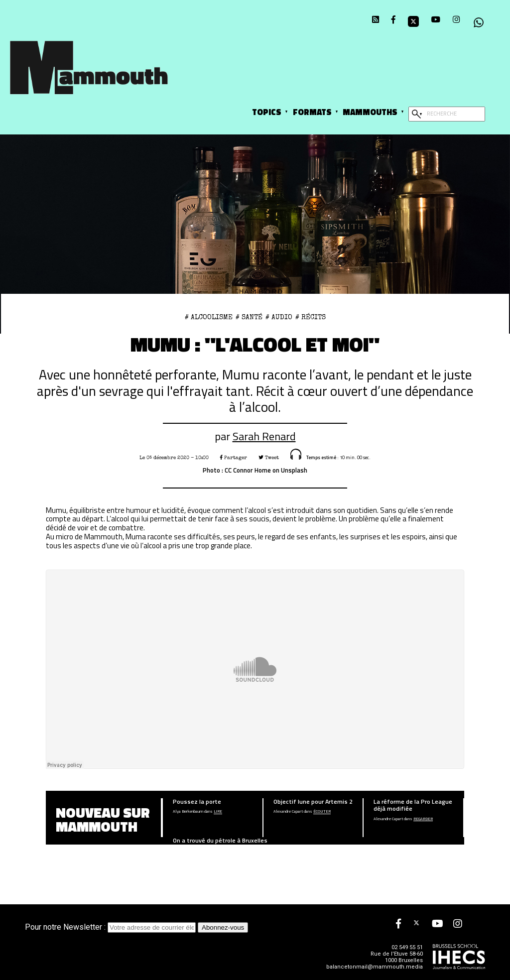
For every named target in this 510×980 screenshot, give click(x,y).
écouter (322, 812)
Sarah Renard (264, 436)
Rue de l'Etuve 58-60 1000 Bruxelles (397, 957)
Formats (312, 112)
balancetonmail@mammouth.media (375, 967)
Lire (218, 812)
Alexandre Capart (288, 812)
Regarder (423, 819)
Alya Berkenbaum (188, 812)
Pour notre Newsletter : (111, 927)
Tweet (269, 458)
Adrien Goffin (183, 851)
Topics (267, 112)
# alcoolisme (209, 317)
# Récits (311, 317)
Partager (234, 458)
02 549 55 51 (407, 947)
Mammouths (370, 112)
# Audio (279, 317)
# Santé (249, 317)
